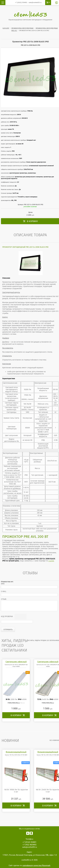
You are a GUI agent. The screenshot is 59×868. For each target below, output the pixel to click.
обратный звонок (57, 3)
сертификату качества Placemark (36, 865)
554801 (21, 2)
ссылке (51, 561)
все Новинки (54, 740)
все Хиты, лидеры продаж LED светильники (43, 640)
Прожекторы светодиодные (22, 28)
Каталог (6, 28)
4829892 (29, 845)
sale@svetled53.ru (35, 2)
